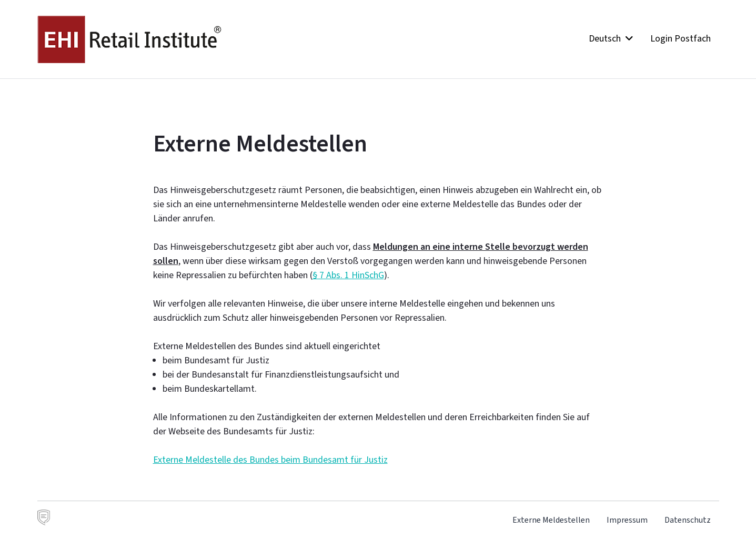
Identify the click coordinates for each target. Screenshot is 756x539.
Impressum (627, 520)
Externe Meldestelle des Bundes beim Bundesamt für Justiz (270, 460)
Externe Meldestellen (551, 520)
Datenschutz (688, 520)
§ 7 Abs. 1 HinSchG (348, 275)
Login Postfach (681, 38)
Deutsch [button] (611, 38)
